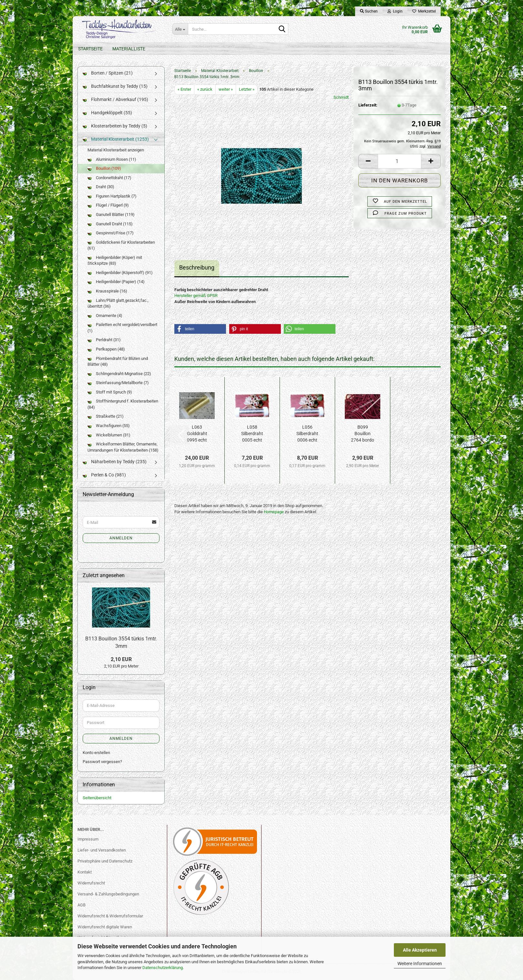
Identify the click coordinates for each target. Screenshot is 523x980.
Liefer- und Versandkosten (102, 850)
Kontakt (85, 872)
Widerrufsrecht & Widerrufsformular (110, 916)
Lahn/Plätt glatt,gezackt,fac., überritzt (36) (118, 303)
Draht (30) (101, 187)
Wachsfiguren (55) (109, 426)
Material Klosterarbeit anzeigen (116, 150)
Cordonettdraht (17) (109, 178)
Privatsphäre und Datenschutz (105, 861)
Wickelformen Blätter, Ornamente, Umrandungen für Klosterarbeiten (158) (123, 447)
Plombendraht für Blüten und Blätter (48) (118, 362)
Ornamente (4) (105, 316)
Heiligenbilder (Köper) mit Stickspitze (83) (115, 260)
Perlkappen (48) (106, 349)
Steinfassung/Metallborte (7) (118, 383)
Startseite (90, 49)
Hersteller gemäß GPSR (196, 296)
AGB (82, 905)
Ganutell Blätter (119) (111, 214)
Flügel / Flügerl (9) (108, 205)
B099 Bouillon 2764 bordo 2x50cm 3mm (363, 434)
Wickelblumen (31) (109, 435)
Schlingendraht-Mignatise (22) (119, 374)
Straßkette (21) (106, 416)
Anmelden (121, 538)
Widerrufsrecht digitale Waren (105, 927)
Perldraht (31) (104, 340)
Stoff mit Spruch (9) (110, 392)
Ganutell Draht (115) (110, 224)
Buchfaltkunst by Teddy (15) (115, 86)
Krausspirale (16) (107, 291)
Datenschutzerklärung (163, 968)
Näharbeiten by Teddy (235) (115, 462)
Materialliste (129, 49)
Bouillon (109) (104, 168)
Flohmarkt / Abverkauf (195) (115, 99)
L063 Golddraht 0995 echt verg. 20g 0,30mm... (197, 434)
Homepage (274, 512)
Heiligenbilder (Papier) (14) (116, 282)
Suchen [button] (369, 11)
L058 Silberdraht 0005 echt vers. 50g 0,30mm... (252, 434)
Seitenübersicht (97, 798)
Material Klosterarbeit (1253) (116, 139)
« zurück (205, 89)
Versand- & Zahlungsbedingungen (108, 894)
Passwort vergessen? (102, 762)
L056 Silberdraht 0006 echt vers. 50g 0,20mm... (307, 434)
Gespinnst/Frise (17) (111, 233)
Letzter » (247, 89)
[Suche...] (180, 29)
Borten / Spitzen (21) (108, 73)
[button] (368, 161)
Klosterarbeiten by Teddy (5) (115, 126)
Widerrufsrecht (91, 883)
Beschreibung (197, 267)
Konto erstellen (96, 753)
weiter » (226, 89)
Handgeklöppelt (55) (107, 113)
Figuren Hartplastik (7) (112, 196)
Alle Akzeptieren (420, 950)
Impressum (88, 839)
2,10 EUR (121, 659)
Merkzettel (424, 11)
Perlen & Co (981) (104, 475)
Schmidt (341, 97)
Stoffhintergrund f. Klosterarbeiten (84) (123, 404)
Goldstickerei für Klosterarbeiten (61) (121, 245)
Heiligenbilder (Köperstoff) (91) (120, 273)
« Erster (184, 89)
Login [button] (395, 11)
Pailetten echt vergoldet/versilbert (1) (122, 328)
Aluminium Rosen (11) (112, 159)
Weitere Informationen (420, 964)
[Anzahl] (400, 161)
